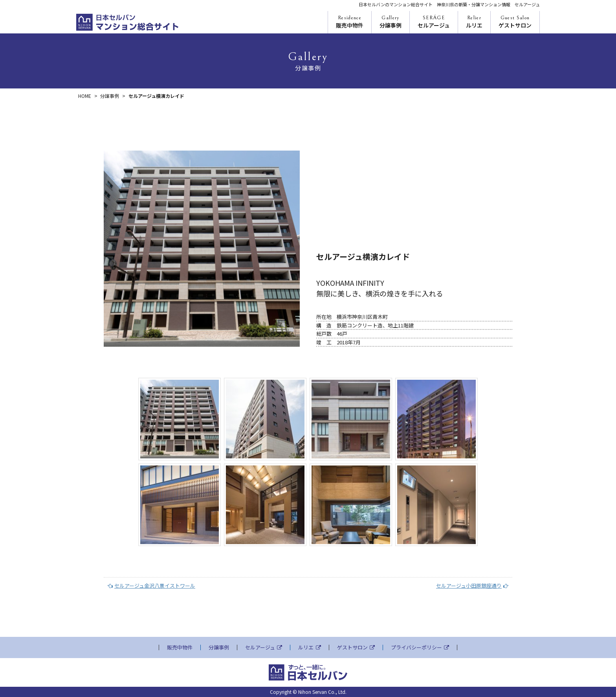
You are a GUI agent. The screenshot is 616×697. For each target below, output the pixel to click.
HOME (85, 96)
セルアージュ (434, 22)
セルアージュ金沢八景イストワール (151, 586)
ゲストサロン (515, 22)
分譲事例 (390, 22)
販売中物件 (350, 22)
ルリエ (474, 22)
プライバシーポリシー (420, 647)
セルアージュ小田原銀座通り (472, 586)
